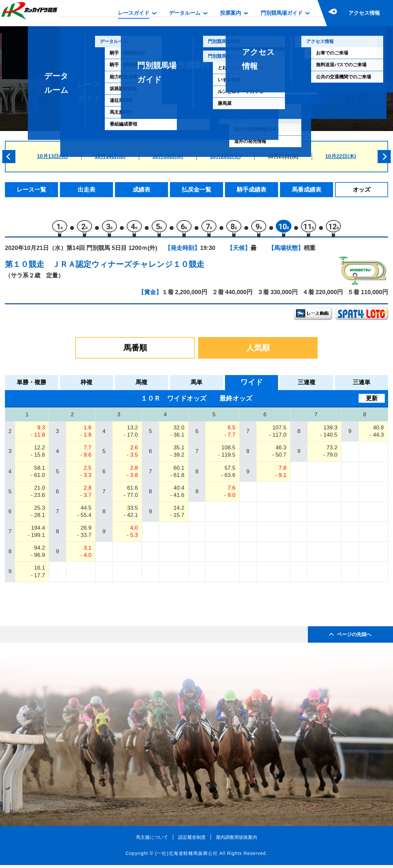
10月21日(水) (283, 156)
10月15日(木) (168, 156)
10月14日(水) (110, 156)
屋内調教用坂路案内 (236, 840)
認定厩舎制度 (192, 840)
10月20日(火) (225, 156)
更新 (372, 401)
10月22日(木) (341, 156)
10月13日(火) (52, 156)
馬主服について (152, 840)
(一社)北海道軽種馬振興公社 (186, 856)
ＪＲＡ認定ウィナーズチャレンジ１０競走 (128, 267)
